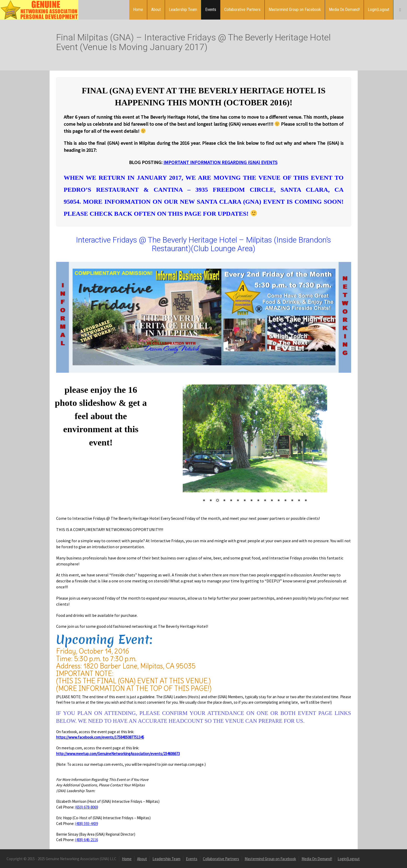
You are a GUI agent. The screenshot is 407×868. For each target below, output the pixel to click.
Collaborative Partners (242, 10)
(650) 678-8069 (87, 807)
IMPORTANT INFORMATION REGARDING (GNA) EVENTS (220, 162)
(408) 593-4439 (87, 824)
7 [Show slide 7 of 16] (245, 501)
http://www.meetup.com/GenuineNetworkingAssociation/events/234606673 (118, 754)
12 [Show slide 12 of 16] (279, 501)
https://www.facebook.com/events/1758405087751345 (100, 737)
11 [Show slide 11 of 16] (272, 501)
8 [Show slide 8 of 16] (251, 501)
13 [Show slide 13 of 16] (285, 501)
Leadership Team (183, 10)
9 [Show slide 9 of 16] (258, 501)
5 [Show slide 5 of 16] (231, 501)
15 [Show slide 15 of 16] (299, 501)
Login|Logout (379, 10)
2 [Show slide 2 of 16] (211, 501)
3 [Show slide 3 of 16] (217, 501)
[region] (255, 447)
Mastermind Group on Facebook (295, 10)
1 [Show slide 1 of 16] (204, 501)
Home (138, 10)
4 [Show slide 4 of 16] (224, 501)
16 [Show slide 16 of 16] (306, 501)
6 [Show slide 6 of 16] (238, 501)
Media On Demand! (344, 10)
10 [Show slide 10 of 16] (265, 501)
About (156, 10)
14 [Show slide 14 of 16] (292, 501)
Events (211, 10)
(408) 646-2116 (87, 840)
